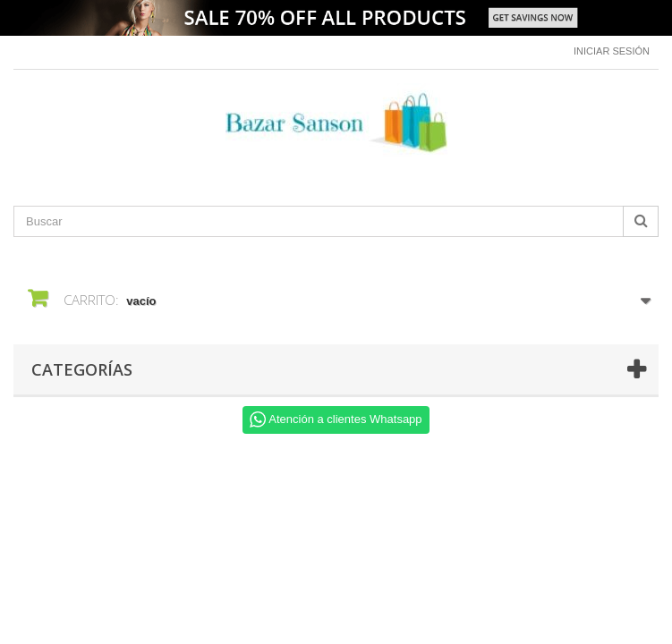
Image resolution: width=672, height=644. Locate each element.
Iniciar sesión (612, 51)
